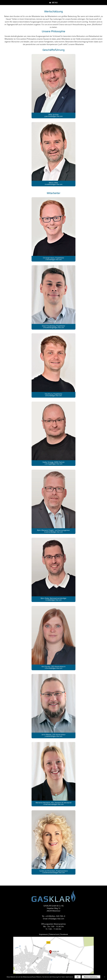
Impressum (43, 934)
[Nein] (104, 977)
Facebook (64, 934)
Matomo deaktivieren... (91, 977)
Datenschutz (54, 934)
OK (78, 977)
